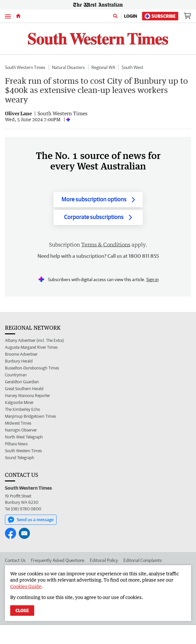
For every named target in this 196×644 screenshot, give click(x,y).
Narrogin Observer (21, 430)
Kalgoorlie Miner (19, 402)
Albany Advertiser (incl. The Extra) (34, 340)
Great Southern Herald (24, 389)
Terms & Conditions (106, 245)
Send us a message (31, 520)
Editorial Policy (104, 560)
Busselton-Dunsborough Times (32, 368)
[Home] (18, 16)
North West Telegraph (24, 437)
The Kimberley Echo (23, 409)
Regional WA (103, 67)
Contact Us (15, 560)
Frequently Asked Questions (58, 560)
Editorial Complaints (143, 560)
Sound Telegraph (20, 458)
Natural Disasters (68, 67)
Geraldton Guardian (22, 382)
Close (22, 611)
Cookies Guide (26, 586)
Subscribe (160, 16)
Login (131, 16)
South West (133, 67)
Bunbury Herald (19, 361)
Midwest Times (18, 423)
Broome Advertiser (21, 354)
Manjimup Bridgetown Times (30, 416)
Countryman (16, 375)
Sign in (152, 279)
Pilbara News (16, 444)
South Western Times (25, 67)
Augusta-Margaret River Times (31, 347)
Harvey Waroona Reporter (27, 396)
